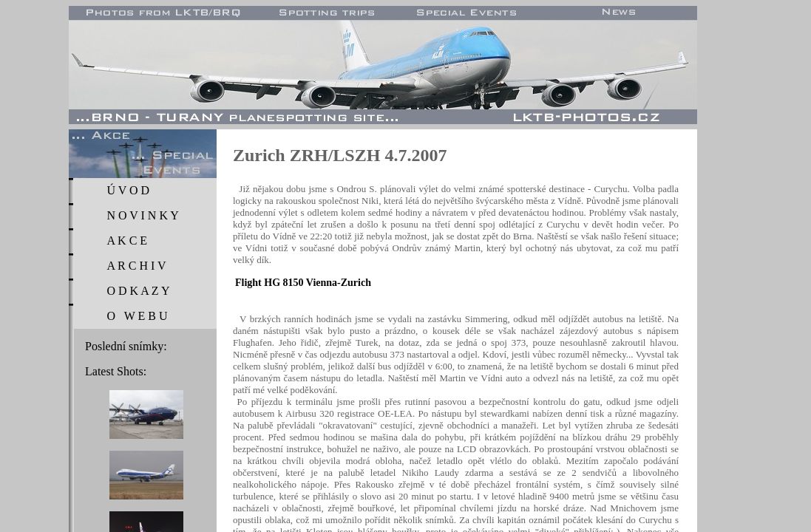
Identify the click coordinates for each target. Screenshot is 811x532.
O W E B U (137, 316)
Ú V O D (128, 190)
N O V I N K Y (142, 215)
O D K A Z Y (138, 291)
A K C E (127, 241)
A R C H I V (136, 266)
